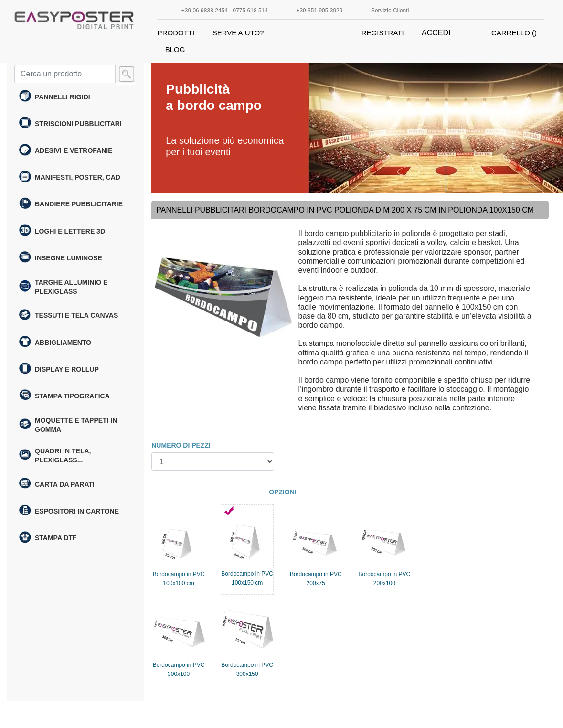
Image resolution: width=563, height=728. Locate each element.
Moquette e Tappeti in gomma (68, 425)
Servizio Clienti (390, 11)
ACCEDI (436, 33)
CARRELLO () (514, 33)
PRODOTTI (176, 33)
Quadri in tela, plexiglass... (55, 455)
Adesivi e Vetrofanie (66, 151)
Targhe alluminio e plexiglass (63, 287)
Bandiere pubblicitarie (71, 204)
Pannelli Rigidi (55, 97)
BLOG (175, 49)
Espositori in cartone (69, 512)
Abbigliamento (55, 343)
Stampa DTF (48, 538)
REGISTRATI (383, 33)
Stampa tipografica (64, 396)
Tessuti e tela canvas (69, 316)
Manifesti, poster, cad (70, 178)
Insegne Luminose (61, 258)
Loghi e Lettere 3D (62, 231)
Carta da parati (57, 484)
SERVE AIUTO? (238, 33)
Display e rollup (59, 369)
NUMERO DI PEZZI (181, 445)
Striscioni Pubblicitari (70, 124)
